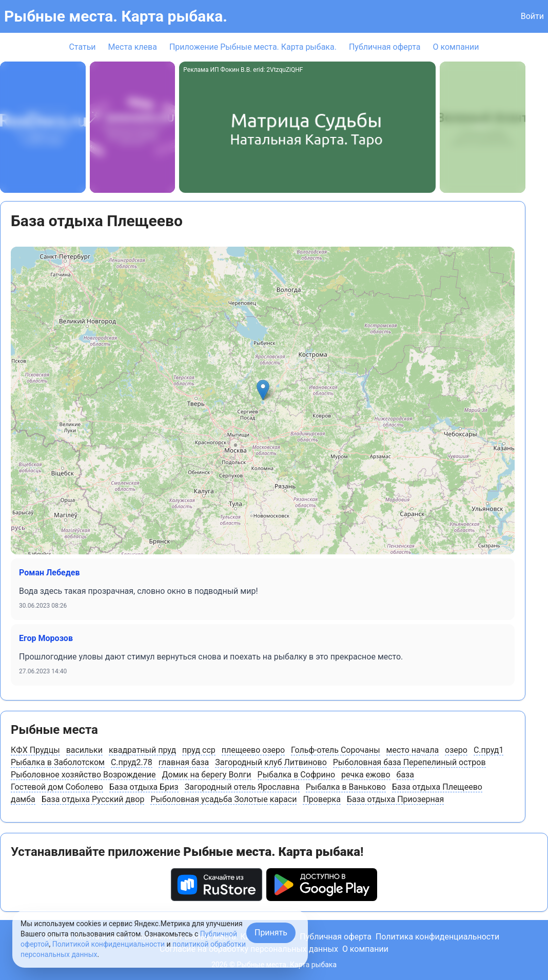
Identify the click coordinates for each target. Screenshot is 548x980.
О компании (456, 47)
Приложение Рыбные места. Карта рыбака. (253, 47)
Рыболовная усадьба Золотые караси (223, 799)
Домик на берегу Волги (207, 775)
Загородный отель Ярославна (242, 787)
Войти (532, 16)
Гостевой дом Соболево (57, 787)
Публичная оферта (385, 47)
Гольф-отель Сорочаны (336, 750)
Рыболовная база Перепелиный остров (409, 762)
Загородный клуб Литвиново (271, 762)
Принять (271, 933)
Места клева (133, 47)
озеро (456, 750)
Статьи (82, 47)
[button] (263, 390)
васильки (84, 750)
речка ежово (366, 775)
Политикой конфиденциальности (109, 944)
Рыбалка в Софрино (296, 775)
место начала (413, 750)
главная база (184, 762)
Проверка (322, 799)
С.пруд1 (489, 750)
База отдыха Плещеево (437, 787)
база (405, 775)
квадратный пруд (142, 750)
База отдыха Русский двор (93, 799)
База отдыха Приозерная (395, 799)
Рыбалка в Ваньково (346, 787)
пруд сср (199, 750)
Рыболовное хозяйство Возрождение (83, 775)
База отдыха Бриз (144, 787)
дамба (23, 799)
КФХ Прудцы (35, 750)
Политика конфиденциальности (437, 937)
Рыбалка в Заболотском (58, 762)
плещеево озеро (253, 750)
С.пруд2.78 (132, 762)
